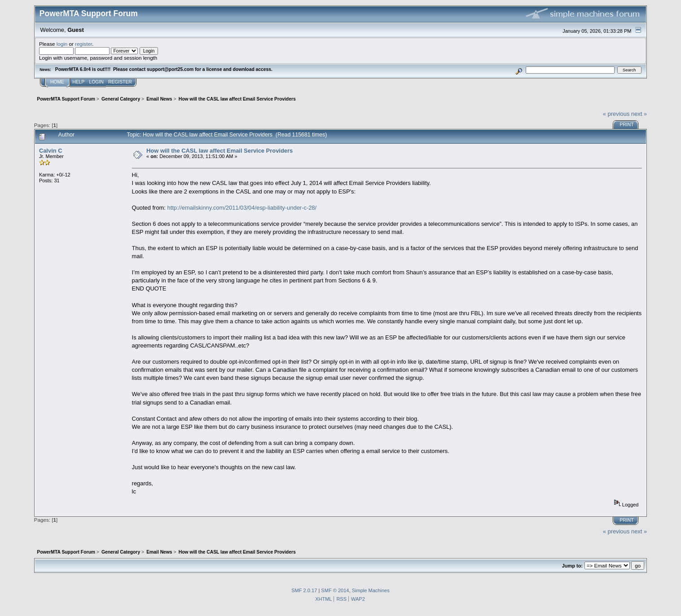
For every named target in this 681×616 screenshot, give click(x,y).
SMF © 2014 (335, 590)
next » (639, 114)
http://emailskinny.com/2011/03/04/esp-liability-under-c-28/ (242, 208)
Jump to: (572, 566)
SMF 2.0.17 (304, 590)
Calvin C (51, 151)
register (83, 44)
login (62, 44)
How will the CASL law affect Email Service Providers (220, 151)
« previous (616, 114)
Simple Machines (371, 590)
